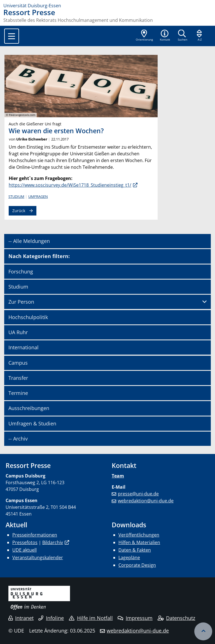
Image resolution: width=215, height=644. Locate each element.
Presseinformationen (35, 535)
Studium (16, 196)
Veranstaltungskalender (38, 558)
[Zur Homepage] (107, 6)
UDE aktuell (24, 550)
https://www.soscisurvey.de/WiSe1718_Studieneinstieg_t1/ (70, 185)
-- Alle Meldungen (29, 241)
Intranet (21, 618)
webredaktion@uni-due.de (146, 501)
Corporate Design (137, 565)
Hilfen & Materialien (139, 542)
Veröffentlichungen (139, 535)
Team (118, 476)
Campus (18, 363)
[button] (165, 36)
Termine (18, 393)
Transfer (18, 378)
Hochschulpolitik (28, 317)
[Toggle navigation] (12, 36)
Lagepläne (129, 558)
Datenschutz (177, 618)
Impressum (135, 618)
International (24, 347)
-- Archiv (18, 439)
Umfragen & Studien (32, 423)
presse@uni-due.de (138, 494)
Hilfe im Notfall (91, 618)
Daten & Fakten (135, 550)
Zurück (19, 211)
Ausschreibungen (29, 408)
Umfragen (38, 196)
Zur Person (21, 302)
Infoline (51, 618)
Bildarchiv (53, 542)
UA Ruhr (18, 332)
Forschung (21, 271)
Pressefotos (25, 542)
